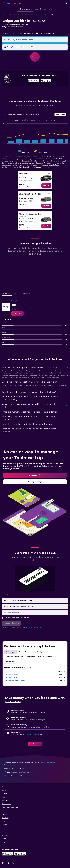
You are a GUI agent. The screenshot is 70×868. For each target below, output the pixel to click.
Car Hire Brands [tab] (25, 652)
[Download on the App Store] (46, 81)
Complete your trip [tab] (45, 657)
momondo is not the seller (36, 768)
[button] (4, 3)
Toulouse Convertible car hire (15, 681)
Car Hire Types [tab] (11, 652)
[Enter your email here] (37, 612)
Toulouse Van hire (11, 672)
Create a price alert (31, 734)
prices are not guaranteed (47, 762)
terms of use (29, 627)
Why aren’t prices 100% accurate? (36, 776)
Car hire (4, 14)
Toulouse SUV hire (11, 678)
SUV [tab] (40, 120)
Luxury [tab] (53, 120)
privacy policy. (39, 627)
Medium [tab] (25, 120)
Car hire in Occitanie (27, 14)
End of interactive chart (2, 144)
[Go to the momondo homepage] (14, 3)
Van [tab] (46, 120)
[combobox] (9, 34)
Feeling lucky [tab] (10, 662)
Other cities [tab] (31, 657)
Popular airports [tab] (39, 652)
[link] (46, 185)
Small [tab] (17, 120)
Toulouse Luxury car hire (13, 675)
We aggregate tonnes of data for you (36, 772)
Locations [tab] (26, 293)
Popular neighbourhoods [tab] (14, 657)
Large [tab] (33, 120)
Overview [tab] (7, 293)
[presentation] (46, 81)
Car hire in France (14, 14)
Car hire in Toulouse (41, 14)
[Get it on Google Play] (33, 81)
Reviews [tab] (16, 293)
